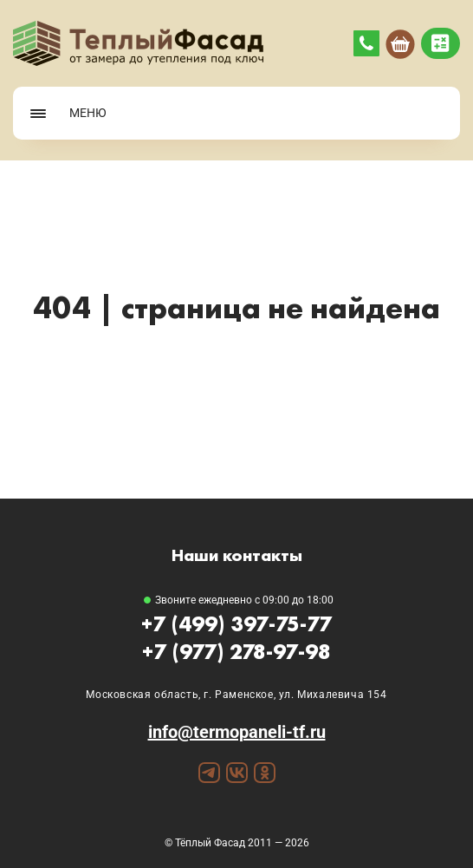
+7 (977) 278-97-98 (236, 652)
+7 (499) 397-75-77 (236, 624)
